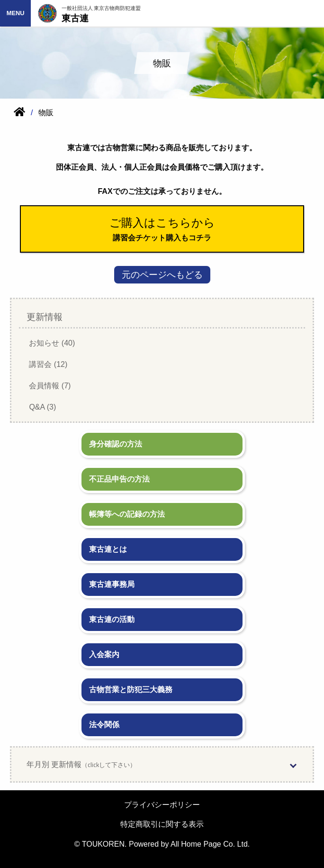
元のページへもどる (162, 275)
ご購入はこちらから (162, 223)
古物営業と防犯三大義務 (131, 690)
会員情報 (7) (50, 386)
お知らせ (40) (52, 343)
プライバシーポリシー (162, 805)
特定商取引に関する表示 (162, 824)
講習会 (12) (48, 364)
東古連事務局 (112, 584)
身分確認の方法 (116, 444)
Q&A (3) (42, 407)
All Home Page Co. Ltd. (210, 844)
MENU (16, 13)
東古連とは (108, 549)
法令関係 (104, 725)
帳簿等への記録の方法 (127, 514)
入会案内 (104, 654)
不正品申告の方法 (119, 479)
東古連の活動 (112, 619)
